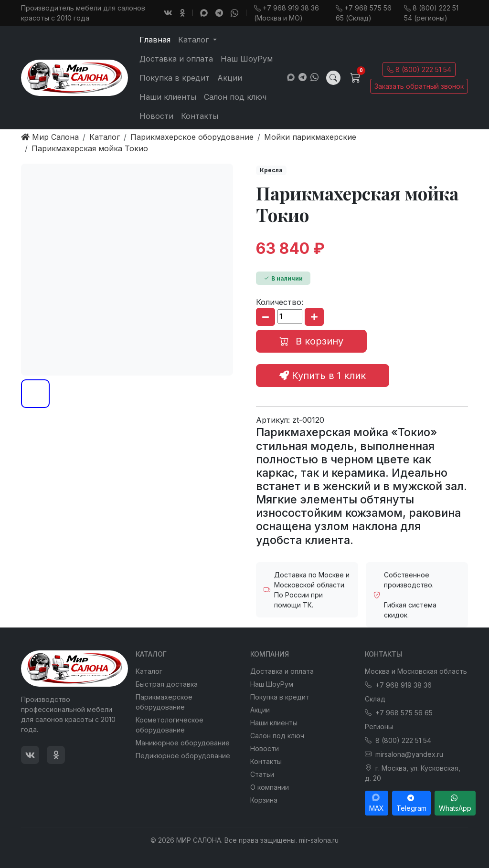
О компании (270, 787)
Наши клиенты (168, 97)
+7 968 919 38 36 (398, 685)
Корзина (264, 800)
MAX (377, 803)
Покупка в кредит (175, 78)
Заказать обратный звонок (419, 86)
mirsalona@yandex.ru (404, 754)
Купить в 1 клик (323, 376)
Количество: (280, 302)
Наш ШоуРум (247, 59)
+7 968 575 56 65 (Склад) (364, 13)
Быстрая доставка (167, 684)
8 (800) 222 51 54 (419, 69)
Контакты (200, 116)
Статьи (262, 774)
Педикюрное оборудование (183, 756)
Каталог (149, 671)
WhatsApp (455, 803)
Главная (155, 40)
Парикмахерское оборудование (164, 702)
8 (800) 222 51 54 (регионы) (431, 13)
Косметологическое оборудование (170, 725)
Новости (156, 116)
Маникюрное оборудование (183, 743)
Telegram (411, 803)
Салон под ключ (235, 97)
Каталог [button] (195, 40)
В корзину (311, 341)
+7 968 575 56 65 (399, 713)
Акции (230, 78)
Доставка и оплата (176, 59)
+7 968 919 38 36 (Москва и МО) (287, 13)
